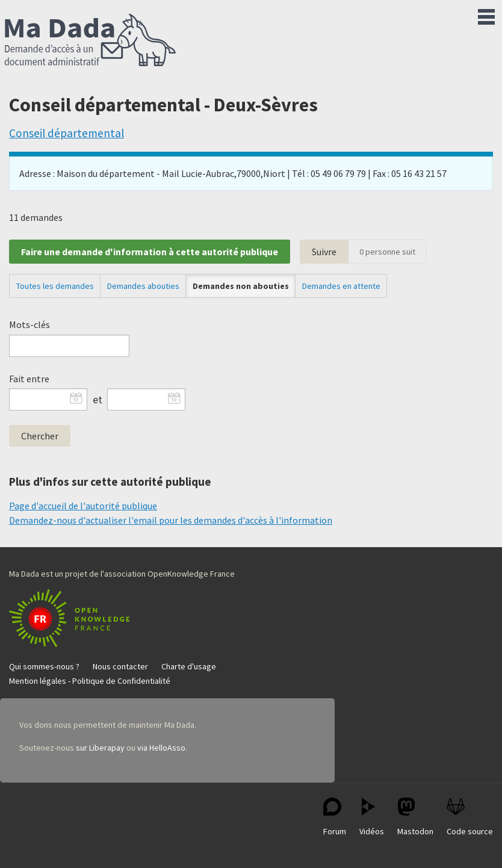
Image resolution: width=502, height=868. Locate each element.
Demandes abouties (143, 286)
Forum (335, 817)
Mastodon (415, 817)
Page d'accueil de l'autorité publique (83, 506)
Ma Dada (90, 41)
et (98, 400)
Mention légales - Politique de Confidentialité (90, 681)
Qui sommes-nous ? (44, 666)
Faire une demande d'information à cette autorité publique (150, 252)
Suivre (324, 252)
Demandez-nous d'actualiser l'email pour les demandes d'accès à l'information (171, 520)
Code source (470, 817)
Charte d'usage (189, 666)
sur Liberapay (100, 748)
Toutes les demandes (55, 286)
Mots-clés (29, 324)
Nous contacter (120, 666)
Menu (486, 14)
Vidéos (372, 817)
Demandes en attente (341, 286)
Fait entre (29, 379)
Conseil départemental (67, 133)
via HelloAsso (161, 748)
